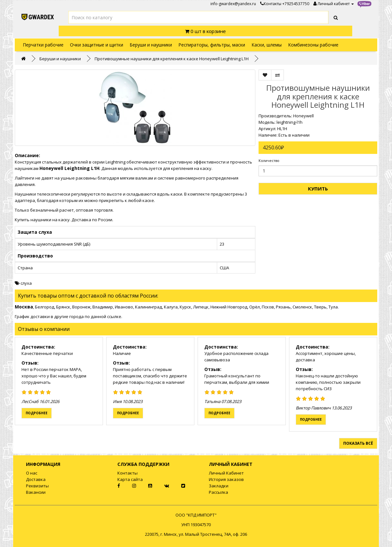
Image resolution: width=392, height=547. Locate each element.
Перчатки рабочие (43, 45)
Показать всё (358, 443)
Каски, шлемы (267, 45)
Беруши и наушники (151, 45)
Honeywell (303, 116)
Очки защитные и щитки (97, 45)
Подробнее (37, 413)
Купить (318, 189)
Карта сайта (130, 479)
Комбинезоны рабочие (313, 45)
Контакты (271, 4)
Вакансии (36, 492)
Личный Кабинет (226, 473)
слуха (26, 283)
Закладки (219, 486)
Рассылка (218, 492)
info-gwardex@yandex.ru (233, 4)
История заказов (226, 479)
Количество (269, 160)
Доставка (36, 479)
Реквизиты (37, 486)
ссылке (114, 316)
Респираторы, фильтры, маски (212, 45)
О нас (32, 473)
